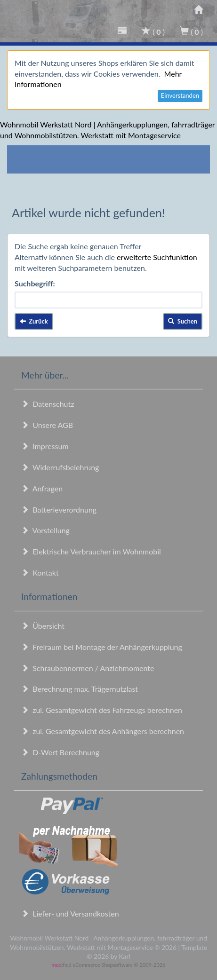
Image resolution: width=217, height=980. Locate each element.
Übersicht (43, 626)
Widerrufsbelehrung (60, 467)
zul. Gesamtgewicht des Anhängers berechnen (103, 731)
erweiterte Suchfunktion (157, 257)
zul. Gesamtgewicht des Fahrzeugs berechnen (102, 710)
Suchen (183, 321)
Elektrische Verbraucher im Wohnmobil (91, 551)
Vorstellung (45, 530)
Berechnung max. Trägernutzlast (80, 689)
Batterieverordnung (59, 510)
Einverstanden (180, 95)
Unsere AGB (47, 425)
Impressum (45, 446)
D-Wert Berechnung (60, 752)
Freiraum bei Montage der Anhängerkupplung (102, 647)
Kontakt (40, 573)
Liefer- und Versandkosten (70, 913)
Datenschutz (48, 404)
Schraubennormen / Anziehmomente (88, 668)
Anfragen (42, 488)
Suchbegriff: (35, 283)
